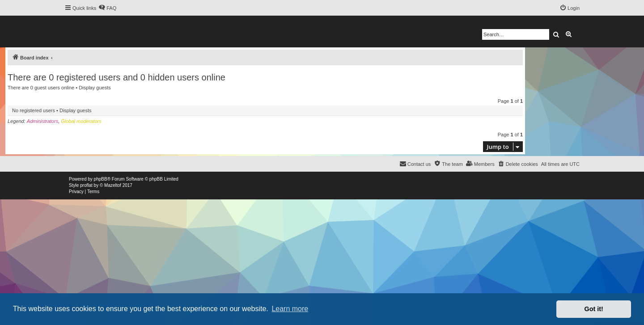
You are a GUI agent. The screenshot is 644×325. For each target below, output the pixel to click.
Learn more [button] (290, 309)
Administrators (42, 121)
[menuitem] (107, 8)
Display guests (95, 88)
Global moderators (81, 121)
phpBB (101, 179)
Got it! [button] (594, 309)
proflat (86, 185)
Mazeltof (113, 185)
